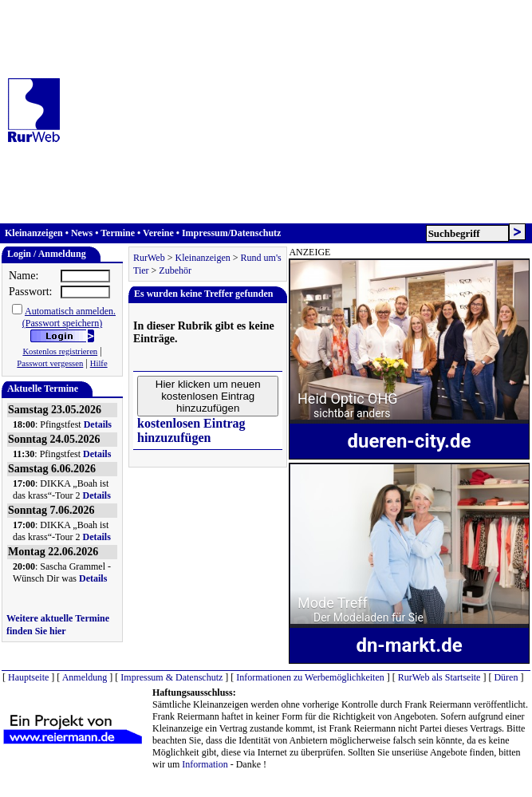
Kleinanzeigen (34, 233)
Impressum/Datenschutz (231, 233)
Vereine (158, 233)
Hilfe (99, 363)
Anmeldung (85, 677)
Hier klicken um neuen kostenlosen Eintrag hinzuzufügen (208, 396)
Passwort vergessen (50, 363)
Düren (506, 677)
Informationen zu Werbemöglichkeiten (310, 677)
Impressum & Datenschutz (171, 677)
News (82, 233)
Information (205, 764)
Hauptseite (28, 677)
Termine (118, 233)
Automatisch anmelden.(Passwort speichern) (69, 317)
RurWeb (149, 258)
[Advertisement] (278, 112)
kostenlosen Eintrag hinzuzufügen (191, 430)
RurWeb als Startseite (439, 677)
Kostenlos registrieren (60, 351)
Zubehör (175, 270)
